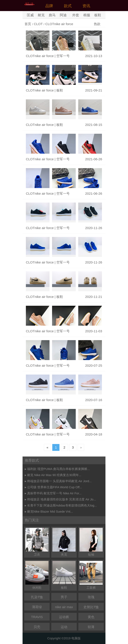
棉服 (87, 15)
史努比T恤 (91, 607)
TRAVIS (37, 617)
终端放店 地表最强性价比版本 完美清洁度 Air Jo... (62, 499)
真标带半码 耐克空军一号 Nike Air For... (54, 493)
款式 (68, 6)
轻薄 (91, 627)
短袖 (91, 542)
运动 (64, 627)
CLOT (38, 24)
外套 (76, 15)
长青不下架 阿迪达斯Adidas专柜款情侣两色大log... (62, 505)
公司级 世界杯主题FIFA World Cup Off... (55, 487)
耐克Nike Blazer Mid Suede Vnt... (50, 512)
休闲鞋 (37, 575)
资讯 (86, 6)
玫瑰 (91, 597)
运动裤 (64, 617)
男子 (64, 597)
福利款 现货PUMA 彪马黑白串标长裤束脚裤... (58, 469)
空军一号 (63, 56)
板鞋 (98, 15)
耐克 (41, 15)
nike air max (64, 607)
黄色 (91, 617)
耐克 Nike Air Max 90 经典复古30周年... (54, 475)
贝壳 (37, 627)
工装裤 (91, 575)
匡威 (30, 15)
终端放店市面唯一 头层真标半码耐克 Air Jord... (59, 481)
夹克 (64, 542)
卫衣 (37, 542)
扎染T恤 (37, 597)
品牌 (49, 6)
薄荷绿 (37, 607)
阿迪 (63, 15)
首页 (28, 24)
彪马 (52, 15)
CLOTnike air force (59, 24)
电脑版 (76, 638)
